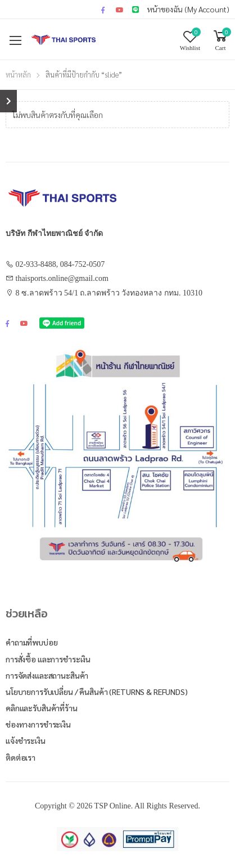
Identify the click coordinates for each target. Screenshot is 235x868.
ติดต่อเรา (21, 757)
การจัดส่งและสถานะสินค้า (47, 675)
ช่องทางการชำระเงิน (38, 724)
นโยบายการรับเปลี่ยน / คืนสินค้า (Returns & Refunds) (97, 692)
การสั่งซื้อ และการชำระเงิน (48, 659)
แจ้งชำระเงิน (26, 740)
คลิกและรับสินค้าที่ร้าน (42, 708)
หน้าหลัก (18, 74)
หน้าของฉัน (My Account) (188, 9)
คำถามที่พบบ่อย (32, 642)
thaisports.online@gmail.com (62, 278)
